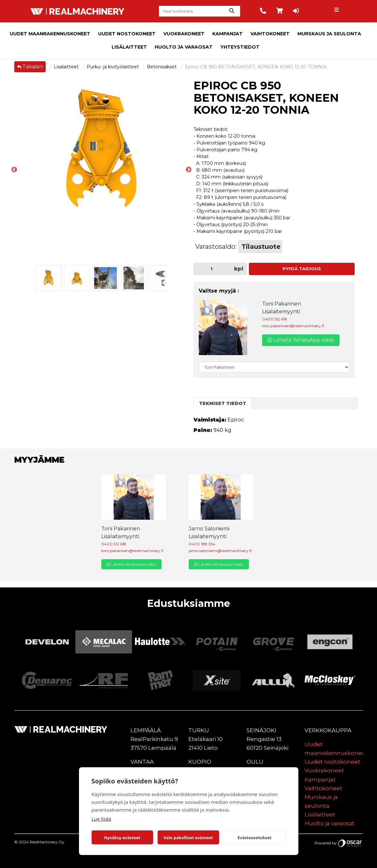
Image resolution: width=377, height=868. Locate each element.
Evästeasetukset (255, 838)
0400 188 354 (202, 544)
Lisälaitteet (129, 47)
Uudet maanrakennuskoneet (50, 34)
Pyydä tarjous (302, 269)
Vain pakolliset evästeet (188, 838)
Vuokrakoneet (184, 34)
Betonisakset (162, 67)
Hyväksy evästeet (122, 838)
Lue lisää (101, 819)
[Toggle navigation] (337, 11)
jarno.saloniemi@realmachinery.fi (220, 551)
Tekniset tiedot (223, 403)
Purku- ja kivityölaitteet (113, 67)
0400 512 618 (275, 319)
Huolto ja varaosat (184, 47)
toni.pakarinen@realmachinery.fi (293, 326)
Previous (14, 170)
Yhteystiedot (240, 47)
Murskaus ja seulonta (329, 34)
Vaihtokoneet (270, 34)
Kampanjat (227, 34)
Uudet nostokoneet (127, 34)
